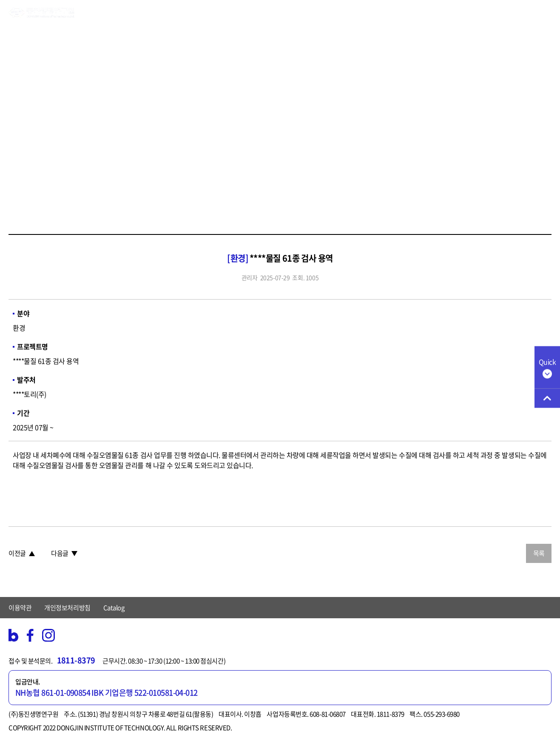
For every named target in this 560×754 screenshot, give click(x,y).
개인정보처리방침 (67, 608)
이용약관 (20, 608)
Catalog (114, 608)
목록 (539, 553)
